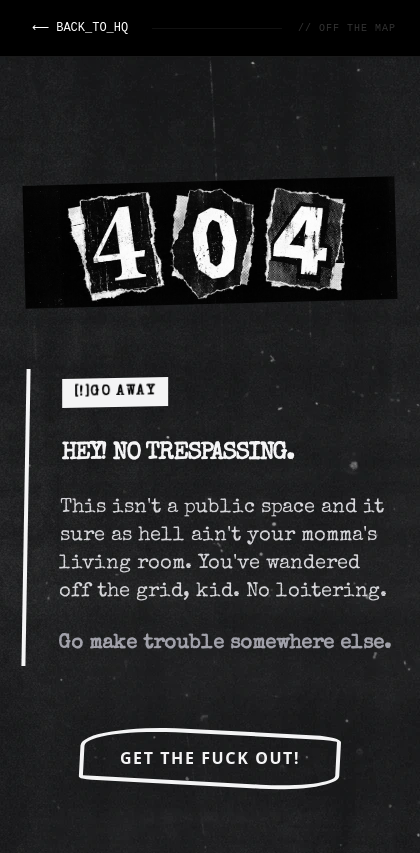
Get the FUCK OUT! (210, 758)
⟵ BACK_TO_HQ (79, 28)
